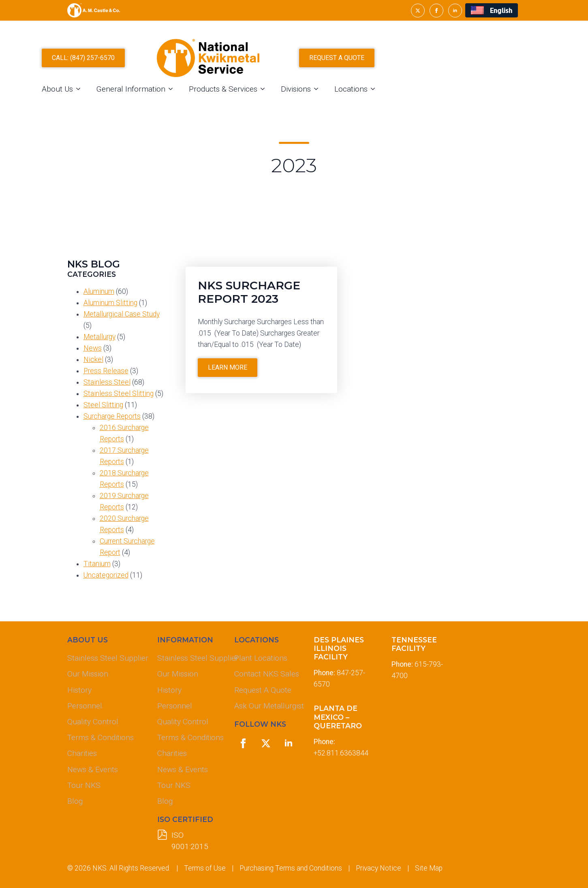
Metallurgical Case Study (122, 314)
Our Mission (88, 674)
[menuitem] (491, 10)
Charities (82, 753)
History (79, 690)
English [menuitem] (501, 11)
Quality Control (93, 722)
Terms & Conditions (100, 737)
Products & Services (309, 102)
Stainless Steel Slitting (119, 394)
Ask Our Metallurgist (267, 706)
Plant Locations (261, 658)
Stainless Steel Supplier (106, 658)
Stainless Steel (107, 382)
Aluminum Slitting (110, 303)
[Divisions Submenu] (404, 102)
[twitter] (418, 11)
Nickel (93, 359)
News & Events (93, 769)
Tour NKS (84, 785)
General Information (217, 102)
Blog (75, 801)
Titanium (97, 564)
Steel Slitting (103, 405)
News (93, 348)
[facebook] (436, 11)
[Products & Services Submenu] (351, 102)
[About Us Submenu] (167, 102)
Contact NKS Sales (267, 674)
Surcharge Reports (112, 416)
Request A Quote (263, 690)
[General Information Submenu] (259, 102)
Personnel (85, 706)
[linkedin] (455, 11)
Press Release (106, 371)
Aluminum (99, 291)
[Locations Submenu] (461, 102)
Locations (437, 102)
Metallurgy (99, 337)
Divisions (382, 102)
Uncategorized (106, 575)
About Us (143, 102)
